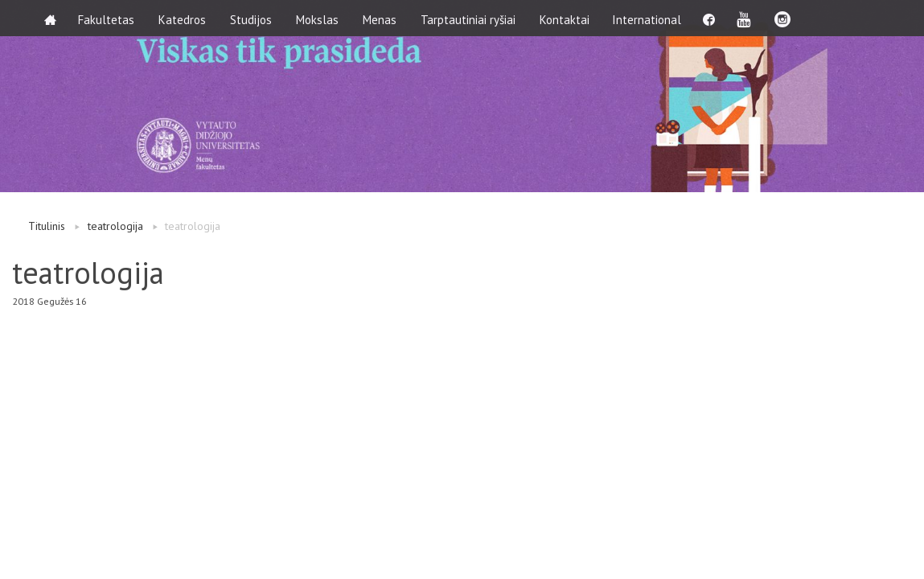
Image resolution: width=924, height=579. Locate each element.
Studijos (253, 18)
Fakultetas (109, 18)
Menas (382, 18)
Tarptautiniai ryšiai (470, 18)
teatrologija (115, 226)
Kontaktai (567, 18)
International (651, 18)
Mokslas (320, 18)
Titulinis (47, 226)
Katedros (185, 18)
